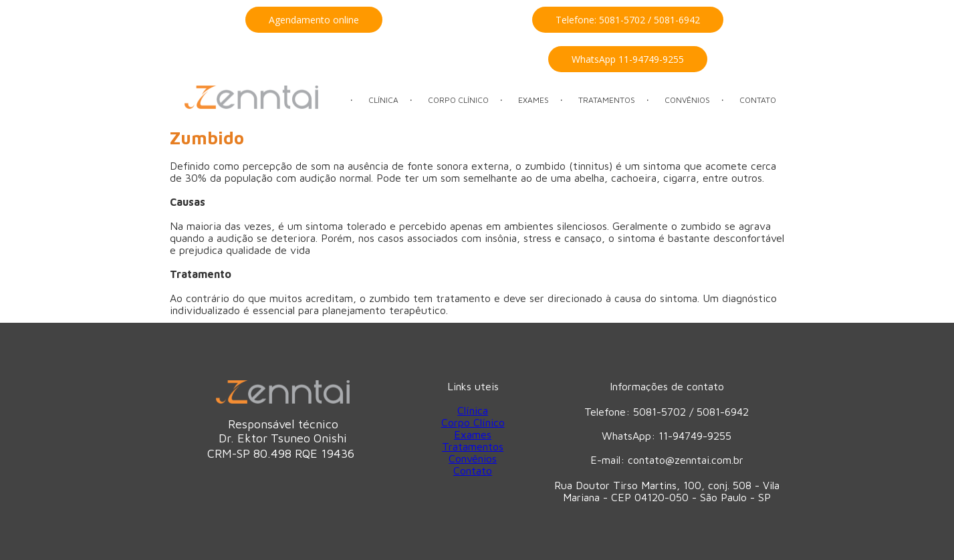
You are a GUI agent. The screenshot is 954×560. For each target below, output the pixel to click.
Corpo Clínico (473, 422)
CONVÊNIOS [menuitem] (687, 100)
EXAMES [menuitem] (533, 100)
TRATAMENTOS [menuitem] (607, 100)
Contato (473, 470)
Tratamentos (473, 446)
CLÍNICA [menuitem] (383, 100)
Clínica (473, 410)
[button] (314, 20)
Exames (473, 434)
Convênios (473, 458)
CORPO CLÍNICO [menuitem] (458, 100)
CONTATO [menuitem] (758, 100)
